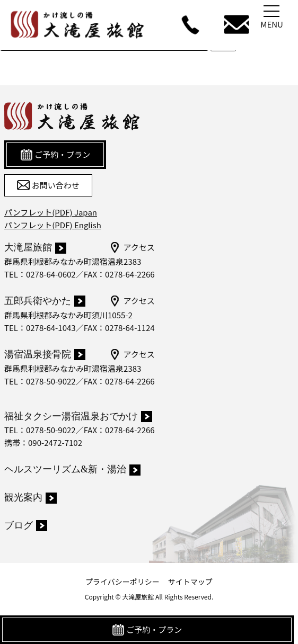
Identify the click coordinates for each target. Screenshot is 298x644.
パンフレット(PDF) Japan (51, 212)
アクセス (132, 247)
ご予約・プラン (147, 630)
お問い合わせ (48, 185)
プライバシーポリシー (122, 582)
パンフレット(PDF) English (53, 225)
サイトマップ (190, 582)
